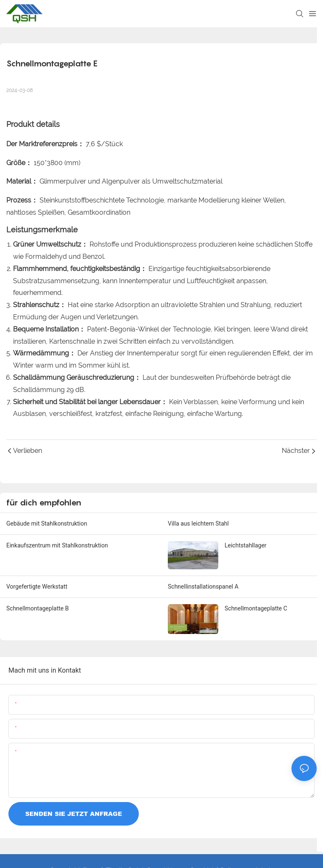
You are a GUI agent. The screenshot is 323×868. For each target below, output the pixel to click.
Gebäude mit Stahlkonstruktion (47, 523)
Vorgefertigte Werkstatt (37, 587)
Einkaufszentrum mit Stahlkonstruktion (57, 545)
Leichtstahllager (246, 545)
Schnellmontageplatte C (256, 608)
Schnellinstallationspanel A (203, 587)
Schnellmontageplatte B (37, 608)
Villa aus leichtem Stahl (198, 523)
